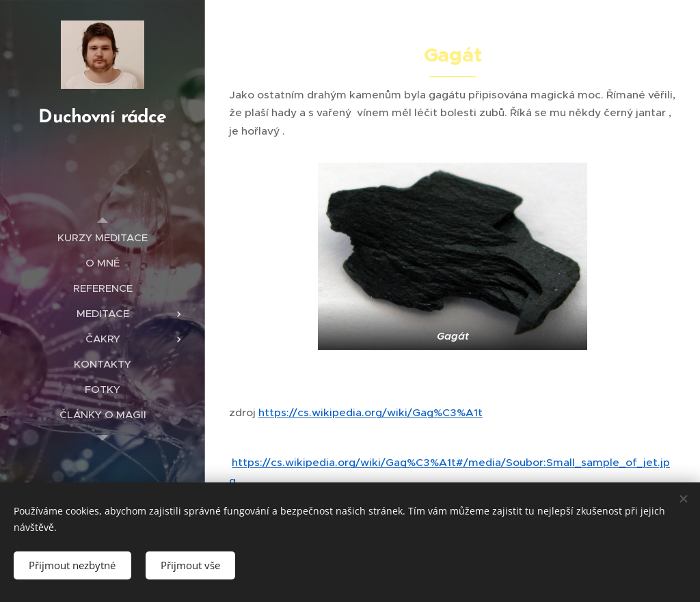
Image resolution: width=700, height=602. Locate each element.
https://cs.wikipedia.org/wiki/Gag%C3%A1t (371, 412)
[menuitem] (103, 237)
